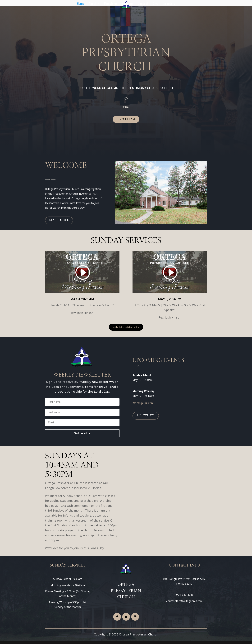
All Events (146, 416)
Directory (169, 4)
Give (156, 4)
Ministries (111, 4)
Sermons (128, 4)
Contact (143, 4)
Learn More (59, 220)
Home (81, 4)
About (93, 4)
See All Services (126, 327)
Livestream (126, 119)
